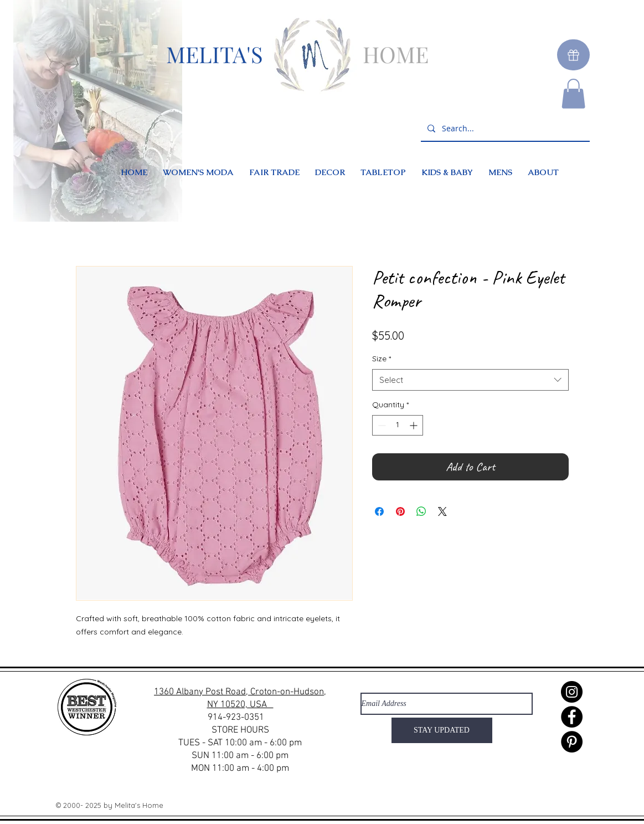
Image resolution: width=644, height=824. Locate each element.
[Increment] (414, 425)
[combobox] (470, 380)
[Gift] (573, 55)
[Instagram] (572, 692)
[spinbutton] (398, 425)
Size (382, 359)
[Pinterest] (572, 742)
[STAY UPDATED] (442, 730)
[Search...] (504, 129)
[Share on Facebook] (379, 511)
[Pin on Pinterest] (400, 511)
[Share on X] (442, 511)
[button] (573, 94)
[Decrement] (381, 425)
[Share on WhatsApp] (421, 511)
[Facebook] (572, 717)
